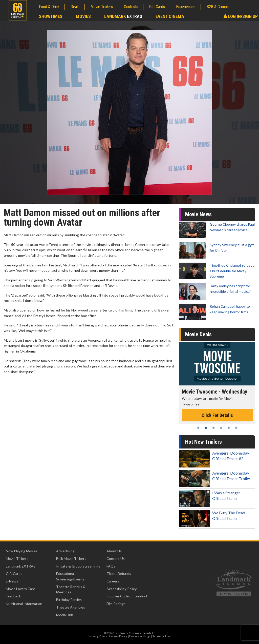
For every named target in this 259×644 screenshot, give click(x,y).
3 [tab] (213, 428)
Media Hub (65, 615)
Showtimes (51, 16)
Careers (113, 581)
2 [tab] (206, 428)
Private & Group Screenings (78, 566)
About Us (114, 551)
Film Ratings (116, 604)
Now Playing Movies (22, 551)
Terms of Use (162, 636)
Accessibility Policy (122, 589)
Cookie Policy (118, 636)
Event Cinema (170, 16)
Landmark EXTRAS (21, 566)
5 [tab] (229, 428)
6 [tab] (236, 428)
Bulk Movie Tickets (71, 559)
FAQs (111, 566)
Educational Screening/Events (70, 576)
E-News (12, 581)
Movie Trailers (102, 7)
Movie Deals (198, 334)
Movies (83, 16)
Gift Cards (157, 7)
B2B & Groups (218, 7)
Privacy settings (140, 636)
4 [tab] (221, 428)
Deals (75, 7)
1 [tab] (198, 428)
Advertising (65, 551)
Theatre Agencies (71, 607)
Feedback (13, 596)
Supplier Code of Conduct (127, 596)
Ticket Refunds (119, 573)
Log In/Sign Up (241, 16)
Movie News (198, 214)
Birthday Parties (69, 600)
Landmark (123, 16)
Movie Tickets (17, 559)
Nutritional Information (24, 604)
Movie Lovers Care (20, 589)
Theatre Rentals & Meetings (71, 589)
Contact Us (116, 559)
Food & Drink (49, 7)
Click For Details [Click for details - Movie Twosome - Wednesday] (217, 415)
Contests (131, 7)
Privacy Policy (98, 636)
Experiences (186, 7)
